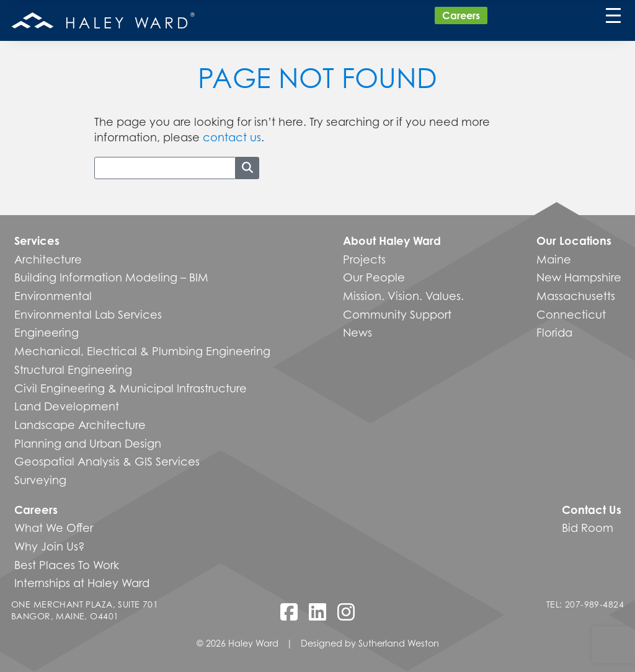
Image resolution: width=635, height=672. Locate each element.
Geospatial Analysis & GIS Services (107, 461)
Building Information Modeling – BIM (111, 277)
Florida (554, 332)
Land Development (67, 406)
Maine (554, 259)
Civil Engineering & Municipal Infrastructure (131, 388)
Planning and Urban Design (88, 443)
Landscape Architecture (80, 425)
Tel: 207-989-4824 (585, 604)
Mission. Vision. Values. (403, 296)
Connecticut (571, 314)
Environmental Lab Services (88, 314)
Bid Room (588, 528)
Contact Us (592, 510)
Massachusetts (576, 296)
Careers (461, 15)
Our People (374, 277)
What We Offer (54, 528)
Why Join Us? (50, 546)
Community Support (397, 314)
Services (37, 241)
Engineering (47, 332)
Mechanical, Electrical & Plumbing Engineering (142, 351)
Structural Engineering (73, 369)
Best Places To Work (67, 565)
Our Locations (574, 241)
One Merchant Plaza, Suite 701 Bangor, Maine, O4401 (85, 610)
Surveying (40, 480)
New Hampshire (579, 277)
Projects (364, 259)
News (357, 332)
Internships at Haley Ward (82, 583)
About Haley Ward (392, 241)
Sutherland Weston (399, 643)
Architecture (48, 259)
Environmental (53, 296)
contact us (232, 137)
